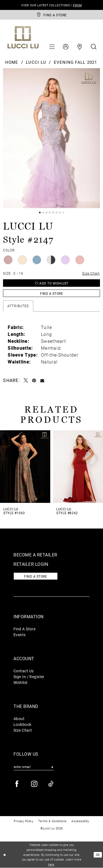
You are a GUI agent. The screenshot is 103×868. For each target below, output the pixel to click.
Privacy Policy (23, 821)
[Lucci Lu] (23, 37)
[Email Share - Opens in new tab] (42, 380)
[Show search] (94, 47)
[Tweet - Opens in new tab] (26, 380)
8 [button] (63, 213)
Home (12, 62)
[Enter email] (34, 767)
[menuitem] (52, 47)
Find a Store (51, 293)
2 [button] (43, 213)
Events (20, 635)
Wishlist (21, 682)
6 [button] (57, 213)
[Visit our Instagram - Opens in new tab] (34, 784)
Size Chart (23, 730)
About (19, 719)
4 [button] (50, 213)
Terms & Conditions (52, 821)
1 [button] (40, 213)
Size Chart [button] (91, 273)
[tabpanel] (51, 138)
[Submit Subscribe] (52, 767)
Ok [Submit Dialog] (98, 855)
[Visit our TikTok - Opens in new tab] (51, 784)
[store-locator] (51, 15)
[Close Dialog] (5, 855)
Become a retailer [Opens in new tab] (35, 555)
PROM (77, 5)
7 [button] (60, 213)
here (51, 865)
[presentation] (25, 467)
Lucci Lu (36, 62)
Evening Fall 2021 (76, 62)
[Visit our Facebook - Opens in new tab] (17, 784)
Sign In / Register (29, 677)
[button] (52, 47)
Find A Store (24, 629)
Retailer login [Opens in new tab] (31, 564)
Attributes (18, 306)
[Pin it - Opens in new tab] (34, 380)
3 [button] (46, 213)
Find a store (36, 576)
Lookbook (23, 724)
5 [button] (53, 213)
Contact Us (23, 671)
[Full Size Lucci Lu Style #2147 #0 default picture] (51, 138)
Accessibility (80, 821)
